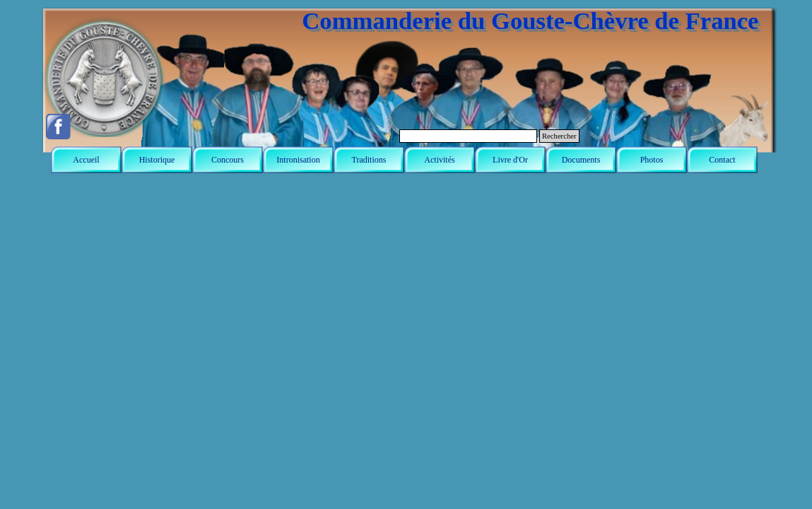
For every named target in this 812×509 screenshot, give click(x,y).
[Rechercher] (468, 136)
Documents (581, 160)
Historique (157, 160)
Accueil (86, 160)
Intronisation (298, 160)
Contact (722, 160)
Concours (228, 160)
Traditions (369, 160)
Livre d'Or (510, 160)
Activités (439, 160)
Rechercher (559, 136)
